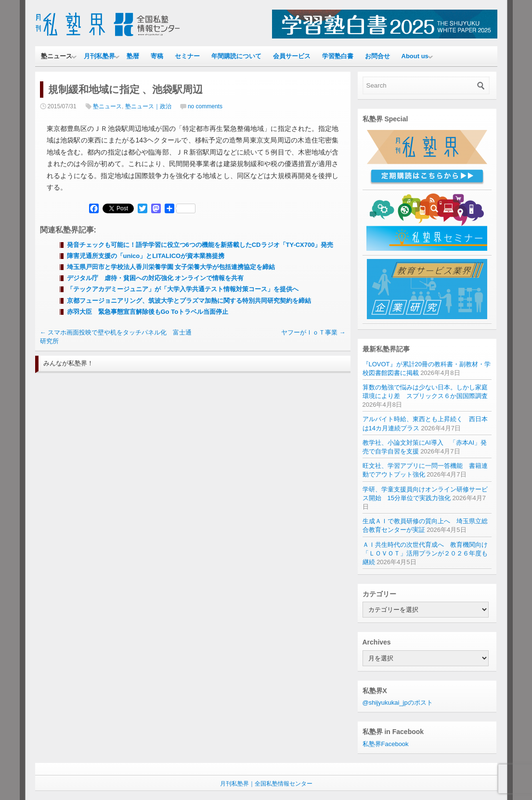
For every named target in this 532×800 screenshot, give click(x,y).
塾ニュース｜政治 (148, 106)
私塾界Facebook (386, 744)
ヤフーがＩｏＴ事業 (313, 332)
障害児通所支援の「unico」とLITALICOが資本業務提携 (146, 256)
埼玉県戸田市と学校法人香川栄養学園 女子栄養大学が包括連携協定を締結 (171, 267)
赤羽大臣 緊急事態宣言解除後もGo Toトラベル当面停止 (148, 312)
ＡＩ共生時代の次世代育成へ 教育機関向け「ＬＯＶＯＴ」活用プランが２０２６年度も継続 (425, 553)
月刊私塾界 (99, 56)
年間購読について (236, 56)
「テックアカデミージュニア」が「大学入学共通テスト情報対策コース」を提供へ (183, 289)
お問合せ (377, 56)
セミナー (187, 56)
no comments (205, 106)
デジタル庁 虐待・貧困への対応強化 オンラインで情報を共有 (156, 278)
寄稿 (157, 56)
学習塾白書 (338, 56)
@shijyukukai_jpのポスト (398, 703)
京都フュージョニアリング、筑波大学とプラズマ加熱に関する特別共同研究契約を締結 (189, 301)
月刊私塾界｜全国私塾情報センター (266, 784)
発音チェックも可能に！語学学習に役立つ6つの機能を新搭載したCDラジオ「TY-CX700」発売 (200, 245)
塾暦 (133, 56)
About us (415, 56)
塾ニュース (57, 56)
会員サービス (292, 56)
